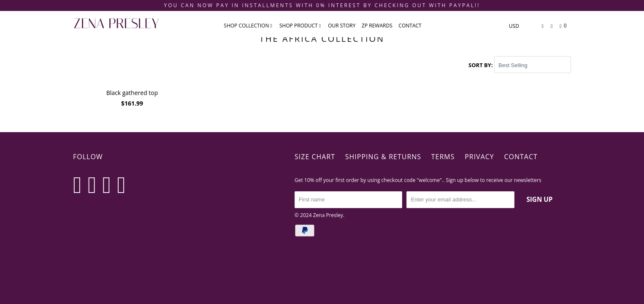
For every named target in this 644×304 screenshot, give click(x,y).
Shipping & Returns (383, 157)
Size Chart (315, 157)
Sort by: (481, 65)
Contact (521, 157)
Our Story (342, 26)
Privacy (479, 157)
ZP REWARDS (377, 26)
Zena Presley (328, 215)
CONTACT (410, 26)
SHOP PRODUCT (300, 26)
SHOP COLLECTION (248, 26)
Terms (443, 157)
